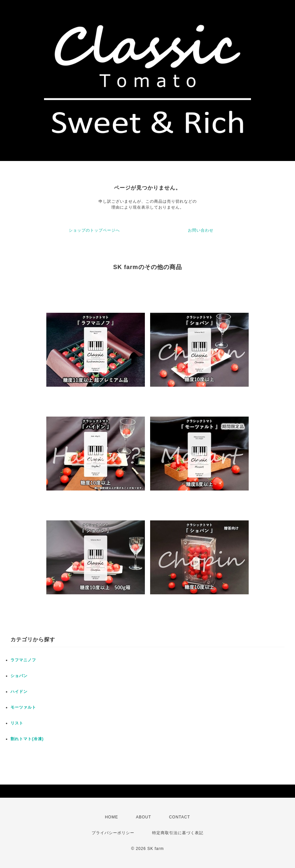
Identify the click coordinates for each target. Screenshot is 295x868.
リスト (17, 723)
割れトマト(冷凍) (27, 739)
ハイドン (19, 692)
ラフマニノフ (23, 660)
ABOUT (144, 817)
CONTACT (179, 817)
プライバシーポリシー (113, 833)
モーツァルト (23, 707)
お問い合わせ (201, 230)
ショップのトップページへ (94, 230)
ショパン (19, 676)
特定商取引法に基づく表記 (178, 833)
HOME (111, 817)
